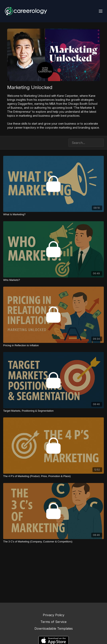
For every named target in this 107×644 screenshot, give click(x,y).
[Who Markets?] (53, 280)
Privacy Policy (54, 615)
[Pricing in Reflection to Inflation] (53, 345)
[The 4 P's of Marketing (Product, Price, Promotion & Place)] (53, 476)
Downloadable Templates (54, 628)
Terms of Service (53, 622)
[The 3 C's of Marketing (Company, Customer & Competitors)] (53, 542)
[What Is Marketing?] (53, 214)
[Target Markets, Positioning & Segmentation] (53, 411)
